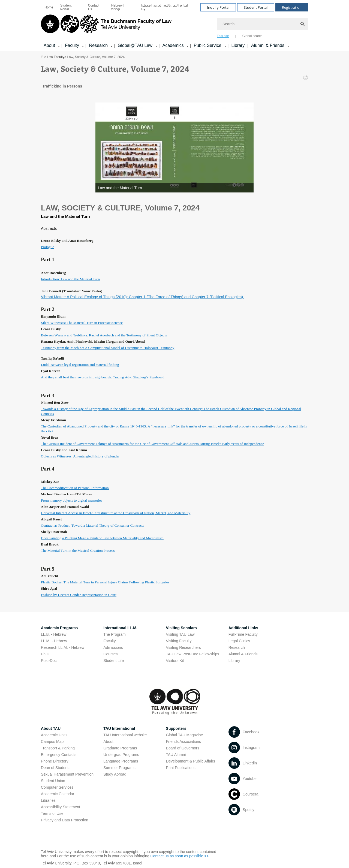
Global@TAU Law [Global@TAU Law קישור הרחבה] (135, 45)
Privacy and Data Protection (65, 820)
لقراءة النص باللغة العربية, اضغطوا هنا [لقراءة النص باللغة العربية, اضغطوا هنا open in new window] (165, 7)
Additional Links (243, 628)
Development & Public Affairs (191, 761)
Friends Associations (183, 742)
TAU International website (125, 735)
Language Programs (121, 761)
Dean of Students (56, 768)
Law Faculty (56, 57)
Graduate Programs (120, 748)
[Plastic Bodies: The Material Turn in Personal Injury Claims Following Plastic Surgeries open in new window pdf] (105, 582)
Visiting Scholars (181, 628)
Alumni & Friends (243, 654)
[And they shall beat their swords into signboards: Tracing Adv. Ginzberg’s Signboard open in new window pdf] (103, 377)
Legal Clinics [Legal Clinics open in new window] (239, 641)
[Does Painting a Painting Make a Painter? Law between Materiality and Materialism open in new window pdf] (102, 538)
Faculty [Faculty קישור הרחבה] (72, 45)
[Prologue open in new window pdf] (47, 247)
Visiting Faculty (179, 641)
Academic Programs (59, 628)
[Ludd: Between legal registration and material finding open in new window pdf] (80, 364)
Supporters (176, 728)
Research (237, 647)
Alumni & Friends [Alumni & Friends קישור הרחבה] (268, 45)
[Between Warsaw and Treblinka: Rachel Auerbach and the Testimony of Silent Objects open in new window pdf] (104, 335)
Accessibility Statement (61, 807)
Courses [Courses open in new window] (110, 654)
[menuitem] (49, 7)
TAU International (119, 728)
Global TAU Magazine (185, 735)
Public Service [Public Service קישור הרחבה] (207, 45)
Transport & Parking (58, 748)
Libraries (48, 800)
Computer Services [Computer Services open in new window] (57, 787)
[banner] (174, 25)
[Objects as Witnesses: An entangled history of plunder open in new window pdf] (80, 456)
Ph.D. (46, 654)
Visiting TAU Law (180, 634)
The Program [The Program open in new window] (115, 634)
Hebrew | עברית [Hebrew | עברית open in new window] (118, 7)
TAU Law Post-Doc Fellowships (193, 654)
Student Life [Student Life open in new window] (114, 661)
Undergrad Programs (121, 755)
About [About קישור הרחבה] (49, 45)
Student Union (53, 781)
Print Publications (181, 768)
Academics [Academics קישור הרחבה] (173, 45)
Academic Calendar (58, 794)
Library (238, 45)
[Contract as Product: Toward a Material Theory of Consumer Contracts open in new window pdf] (93, 525)
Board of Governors (183, 748)
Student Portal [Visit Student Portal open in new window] (256, 7)
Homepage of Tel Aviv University (43, 57)
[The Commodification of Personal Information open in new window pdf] (75, 488)
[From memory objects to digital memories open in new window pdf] (72, 500)
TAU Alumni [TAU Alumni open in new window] (176, 755)
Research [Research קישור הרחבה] (98, 45)
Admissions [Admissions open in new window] (113, 647)
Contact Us (94, 7)
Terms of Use (52, 813)
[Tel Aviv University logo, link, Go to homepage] (106, 26)
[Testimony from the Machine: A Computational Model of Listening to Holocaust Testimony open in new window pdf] (108, 348)
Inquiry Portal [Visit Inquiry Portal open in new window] (218, 7)
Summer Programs (119, 768)
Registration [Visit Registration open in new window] (292, 7)
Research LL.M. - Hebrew (63, 647)
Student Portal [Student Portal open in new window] (66, 7)
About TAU (51, 728)
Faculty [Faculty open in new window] (109, 641)
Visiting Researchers (183, 647)
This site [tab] (223, 36)
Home (49, 7)
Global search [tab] (252, 36)
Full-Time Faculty (243, 634)
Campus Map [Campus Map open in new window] (52, 742)
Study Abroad (115, 774)
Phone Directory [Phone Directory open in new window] (55, 761)
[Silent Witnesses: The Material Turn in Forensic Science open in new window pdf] (82, 323)
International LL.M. (120, 628)
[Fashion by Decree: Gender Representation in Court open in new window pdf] (79, 595)
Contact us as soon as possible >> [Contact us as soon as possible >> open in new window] (180, 856)
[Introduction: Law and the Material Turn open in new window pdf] (70, 279)
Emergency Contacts (59, 755)
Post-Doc (49, 661)
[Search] (262, 24)
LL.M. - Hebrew (54, 641)
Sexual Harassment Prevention (67, 774)
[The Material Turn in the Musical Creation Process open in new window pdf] (78, 550)
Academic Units (54, 735)
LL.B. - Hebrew (54, 634)
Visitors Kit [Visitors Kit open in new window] (175, 661)
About (108, 742)
